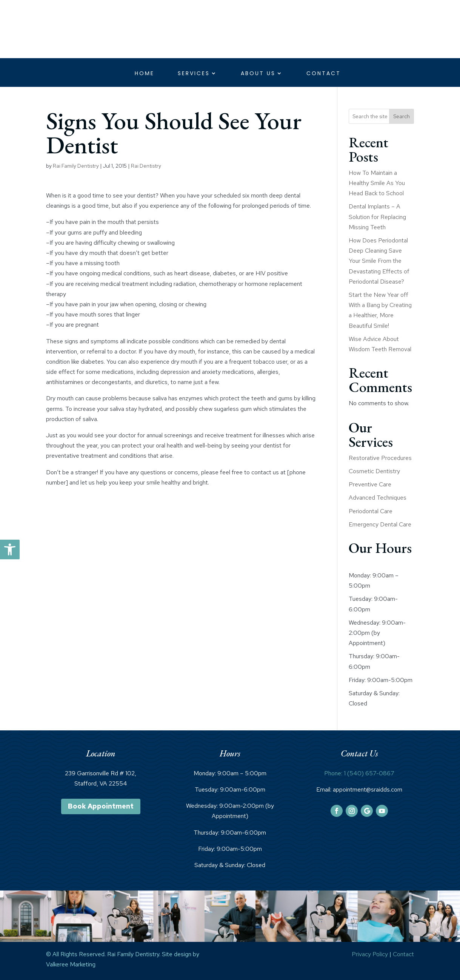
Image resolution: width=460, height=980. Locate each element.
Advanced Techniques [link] (378, 498)
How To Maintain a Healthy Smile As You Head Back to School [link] (377, 183)
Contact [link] (324, 74)
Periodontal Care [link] (371, 511)
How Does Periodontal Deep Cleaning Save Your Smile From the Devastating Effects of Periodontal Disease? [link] (379, 261)
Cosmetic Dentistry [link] (374, 471)
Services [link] (194, 74)
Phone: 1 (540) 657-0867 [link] (359, 773)
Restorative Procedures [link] (380, 458)
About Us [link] (258, 74)
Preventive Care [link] (370, 484)
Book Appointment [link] (101, 806)
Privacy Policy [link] (370, 954)
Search (402, 116)
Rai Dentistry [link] (146, 166)
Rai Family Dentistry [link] (76, 166)
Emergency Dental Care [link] (380, 524)
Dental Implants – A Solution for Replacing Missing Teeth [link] (377, 217)
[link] (10, 549)
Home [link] (145, 74)
